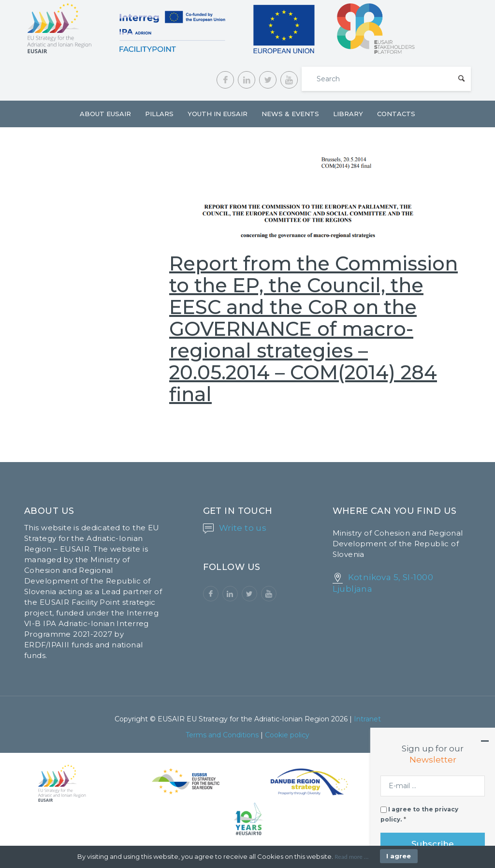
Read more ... (351, 857)
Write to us (243, 528)
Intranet (367, 719)
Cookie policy (287, 735)
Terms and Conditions (222, 735)
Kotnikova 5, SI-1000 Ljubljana (383, 583)
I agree (399, 856)
